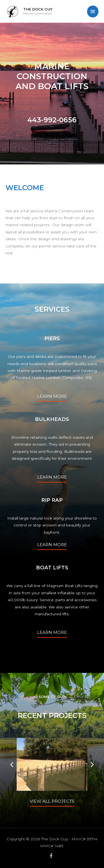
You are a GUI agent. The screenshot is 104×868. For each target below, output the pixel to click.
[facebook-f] (52, 856)
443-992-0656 (52, 120)
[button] (12, 764)
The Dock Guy (38, 9)
